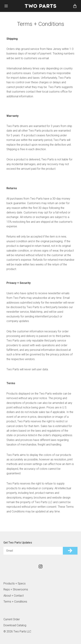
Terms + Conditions (15, 602)
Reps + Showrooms (16, 589)
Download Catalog (15, 625)
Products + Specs (15, 583)
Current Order (12, 619)
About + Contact (14, 596)
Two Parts (41, 6)
